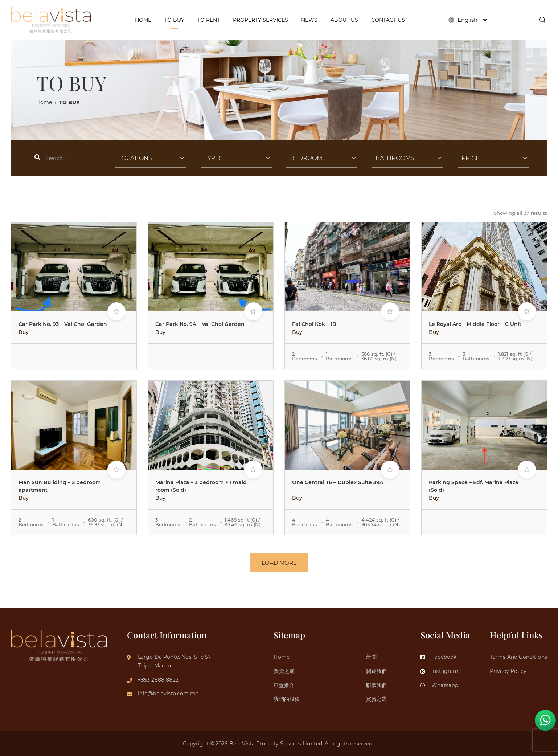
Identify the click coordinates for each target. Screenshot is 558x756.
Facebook (438, 657)
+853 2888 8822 (158, 680)
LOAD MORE (279, 563)
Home (44, 102)
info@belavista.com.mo (168, 694)
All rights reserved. (350, 744)
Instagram (439, 671)
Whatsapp (439, 685)
